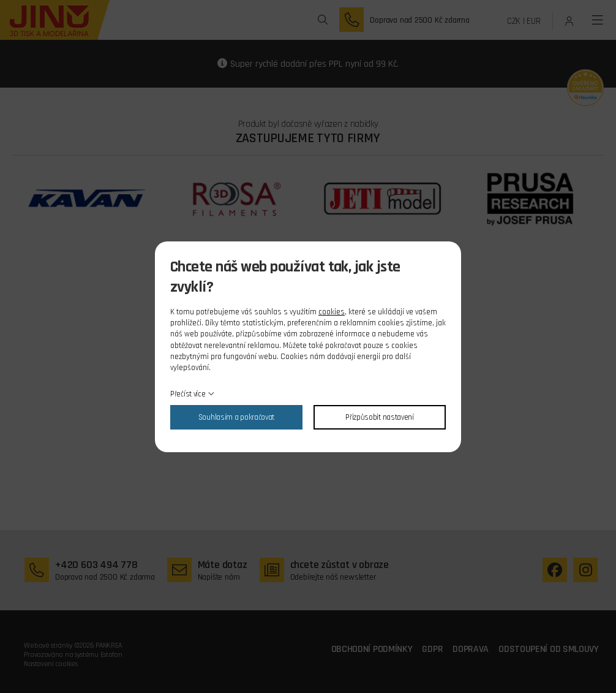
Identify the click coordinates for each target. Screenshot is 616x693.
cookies (332, 312)
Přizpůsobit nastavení (380, 417)
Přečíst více (188, 394)
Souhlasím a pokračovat (236, 417)
